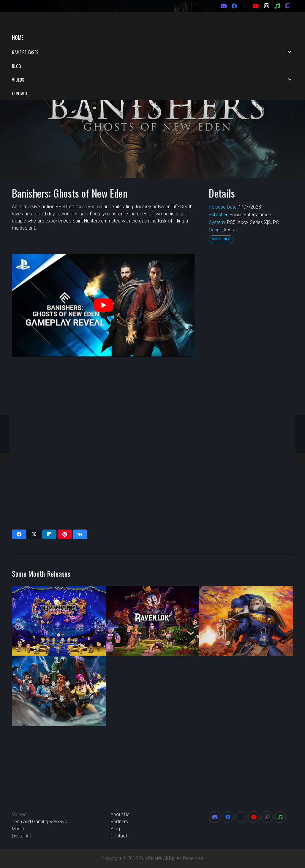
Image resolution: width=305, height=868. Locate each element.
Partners (119, 822)
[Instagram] (266, 6)
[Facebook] (234, 6)
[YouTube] (256, 6)
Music (18, 829)
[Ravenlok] (153, 591)
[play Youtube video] (103, 275)
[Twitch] (288, 6)
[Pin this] (65, 504)
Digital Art (22, 836)
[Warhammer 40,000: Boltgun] (246, 591)
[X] (245, 6)
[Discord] (224, 6)
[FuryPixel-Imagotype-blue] (48, 21)
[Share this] (19, 504)
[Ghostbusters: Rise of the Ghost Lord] (59, 661)
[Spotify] (277, 6)
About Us (120, 814)
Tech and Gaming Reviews (39, 822)
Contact (119, 836)
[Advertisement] (250, 313)
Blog (115, 829)
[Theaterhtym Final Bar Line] (59, 591)
